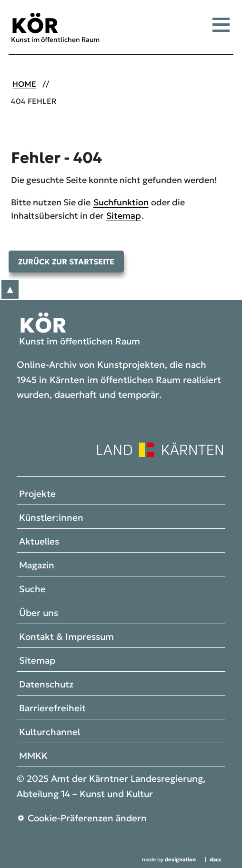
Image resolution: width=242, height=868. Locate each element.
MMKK (33, 756)
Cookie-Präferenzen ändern (87, 818)
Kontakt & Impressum (66, 636)
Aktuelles (39, 541)
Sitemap (124, 216)
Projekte (37, 494)
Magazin (37, 565)
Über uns (39, 613)
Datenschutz (46, 684)
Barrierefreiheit (52, 708)
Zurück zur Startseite (66, 262)
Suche (32, 589)
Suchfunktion (121, 202)
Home (24, 84)
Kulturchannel (50, 732)
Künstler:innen (51, 517)
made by (169, 860)
